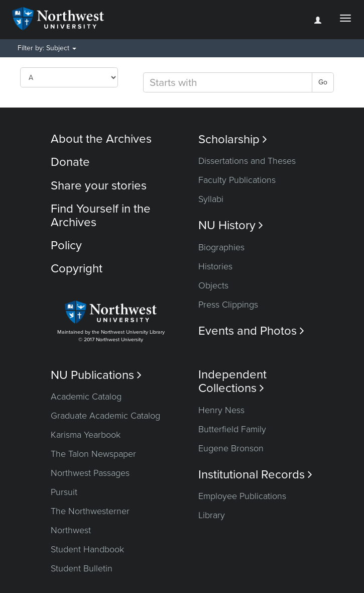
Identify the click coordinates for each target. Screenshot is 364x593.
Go (323, 82)
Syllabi (211, 199)
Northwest (71, 530)
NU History (231, 225)
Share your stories (99, 186)
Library (212, 515)
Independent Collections (232, 381)
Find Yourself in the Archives (101, 215)
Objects (213, 285)
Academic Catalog (86, 397)
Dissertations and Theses (247, 161)
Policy (66, 245)
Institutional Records (255, 475)
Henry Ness (221, 410)
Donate (70, 162)
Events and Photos (251, 331)
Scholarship (233, 139)
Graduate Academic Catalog (105, 416)
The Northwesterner (90, 511)
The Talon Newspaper (93, 454)
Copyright (77, 269)
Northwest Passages (90, 473)
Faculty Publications (237, 180)
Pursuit (64, 492)
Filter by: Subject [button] (47, 48)
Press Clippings (228, 305)
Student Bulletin (82, 568)
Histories (215, 266)
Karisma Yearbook (86, 435)
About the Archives (101, 139)
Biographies (221, 247)
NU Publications (96, 375)
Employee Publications (242, 496)
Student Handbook (87, 549)
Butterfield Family (232, 429)
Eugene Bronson (231, 448)
